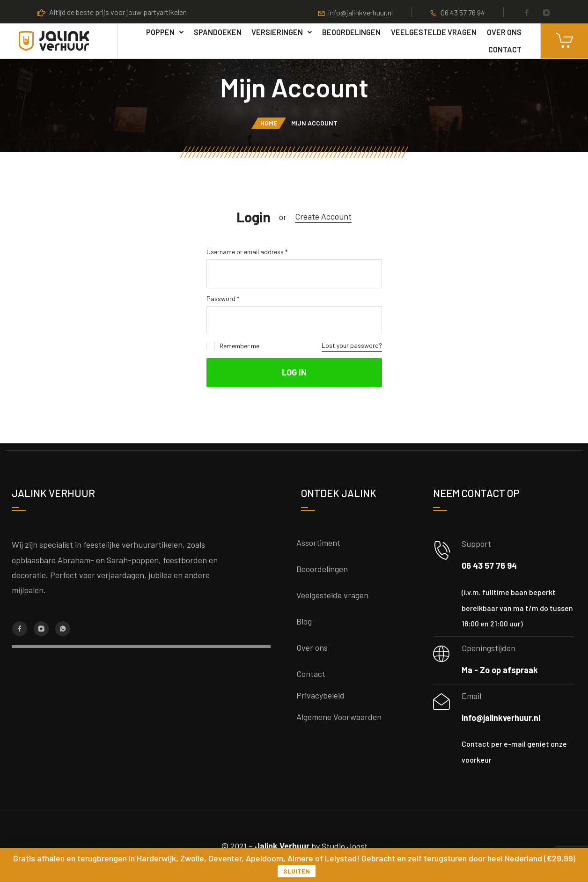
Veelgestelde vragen (434, 32)
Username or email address (247, 252)
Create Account (323, 216)
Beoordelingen (351, 32)
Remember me (233, 346)
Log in (294, 372)
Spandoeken (218, 32)
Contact (505, 49)
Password (223, 298)
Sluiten (297, 871)
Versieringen (277, 32)
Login (254, 217)
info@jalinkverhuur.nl (360, 12)
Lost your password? (352, 345)
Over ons (504, 32)
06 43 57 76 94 (463, 12)
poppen (160, 32)
